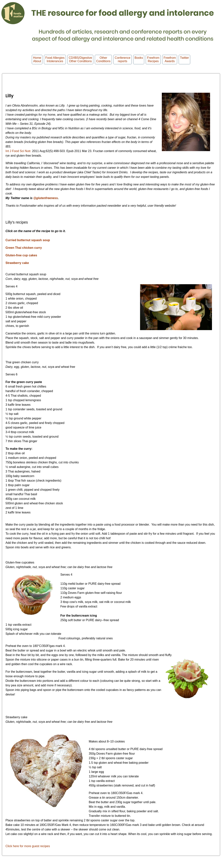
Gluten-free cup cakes (21, 255)
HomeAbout (37, 59)
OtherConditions (103, 59)
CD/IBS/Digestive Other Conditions (80, 59)
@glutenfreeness (46, 198)
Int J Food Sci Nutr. (18, 151)
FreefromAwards (170, 59)
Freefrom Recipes (153, 59)
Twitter (184, 59)
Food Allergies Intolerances (55, 59)
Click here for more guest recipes (28, 846)
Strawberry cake (17, 263)
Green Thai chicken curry (24, 248)
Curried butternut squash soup (28, 240)
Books (139, 59)
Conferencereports (123, 59)
